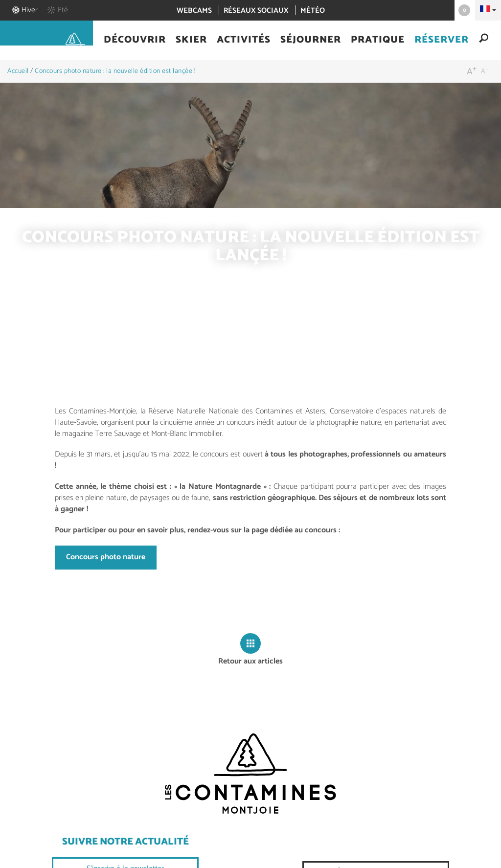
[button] (135, 41)
